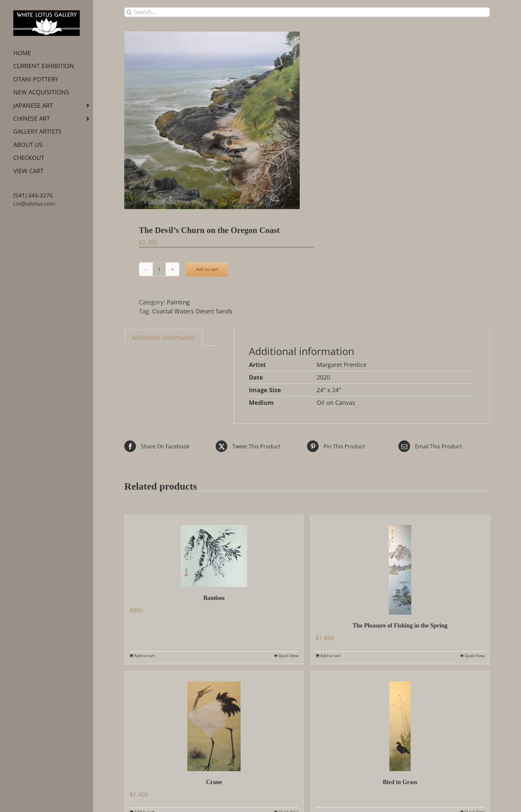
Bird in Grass (400, 782)
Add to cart (207, 269)
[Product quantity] (159, 269)
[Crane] (214, 721)
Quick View (288, 656)
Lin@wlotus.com (34, 204)
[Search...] (307, 12)
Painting (178, 302)
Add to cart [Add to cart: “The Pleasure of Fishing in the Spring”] (330, 656)
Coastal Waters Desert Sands (192, 311)
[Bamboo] (214, 551)
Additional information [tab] (163, 337)
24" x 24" (329, 390)
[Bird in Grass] (400, 721)
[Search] (129, 12)
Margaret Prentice (342, 365)
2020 (323, 377)
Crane (214, 782)
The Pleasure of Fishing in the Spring (400, 626)
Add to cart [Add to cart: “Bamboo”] (144, 656)
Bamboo (214, 598)
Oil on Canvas (336, 403)
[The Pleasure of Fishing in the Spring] (400, 565)
